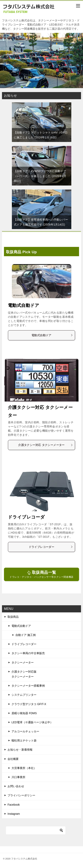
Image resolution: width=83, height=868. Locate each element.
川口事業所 (18, 777)
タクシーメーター (23, 662)
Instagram (14, 814)
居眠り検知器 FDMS (24, 713)
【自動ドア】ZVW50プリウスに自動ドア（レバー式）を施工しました (40, 176)
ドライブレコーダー (51, 547)
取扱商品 (13, 617)
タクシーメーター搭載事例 (28, 686)
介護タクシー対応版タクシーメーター (24, 674)
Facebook (14, 805)
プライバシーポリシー (21, 795)
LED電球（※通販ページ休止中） (32, 722)
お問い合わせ (16, 786)
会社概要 (13, 759)
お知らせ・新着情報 (20, 750)
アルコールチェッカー (25, 731)
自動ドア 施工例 (26, 635)
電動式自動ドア (24, 305)
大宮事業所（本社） (24, 768)
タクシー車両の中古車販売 (28, 653)
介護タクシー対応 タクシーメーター (46, 445)
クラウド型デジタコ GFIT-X (29, 704)
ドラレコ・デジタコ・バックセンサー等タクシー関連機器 (41, 574)
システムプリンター (24, 695)
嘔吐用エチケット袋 (24, 740)
